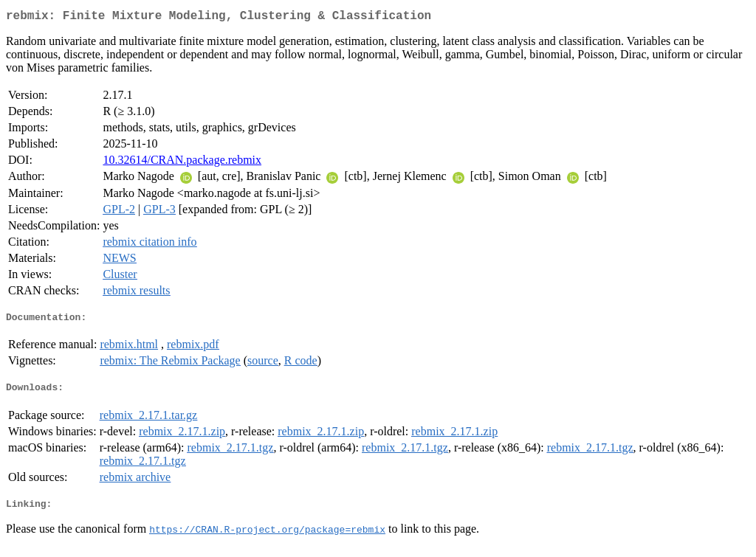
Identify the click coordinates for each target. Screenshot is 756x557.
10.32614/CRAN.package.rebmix (182, 163)
